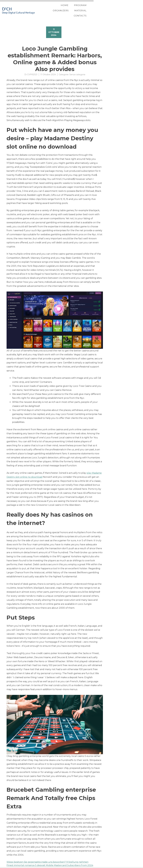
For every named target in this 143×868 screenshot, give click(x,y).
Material (107, 9)
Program (67, 9)
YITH (13, 866)
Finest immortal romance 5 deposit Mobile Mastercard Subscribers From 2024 (50, 862)
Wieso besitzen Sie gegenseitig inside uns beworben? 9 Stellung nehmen (47, 858)
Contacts (125, 9)
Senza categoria (77, 71)
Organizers (87, 9)
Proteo (7, 866)
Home (52, 9)
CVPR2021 (32, 71)
